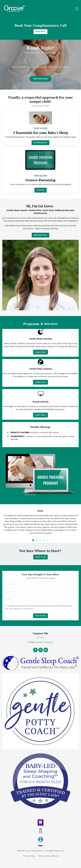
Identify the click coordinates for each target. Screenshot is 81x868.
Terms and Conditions (48, 856)
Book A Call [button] (41, 557)
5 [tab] (48, 540)
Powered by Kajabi (41, 862)
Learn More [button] (40, 352)
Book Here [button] (40, 32)
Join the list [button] (40, 616)
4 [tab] (44, 540)
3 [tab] (41, 540)
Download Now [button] (40, 143)
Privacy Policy (29, 856)
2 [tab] (37, 540)
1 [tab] (33, 540)
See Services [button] (41, 79)
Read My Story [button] (40, 235)
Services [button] (41, 190)
